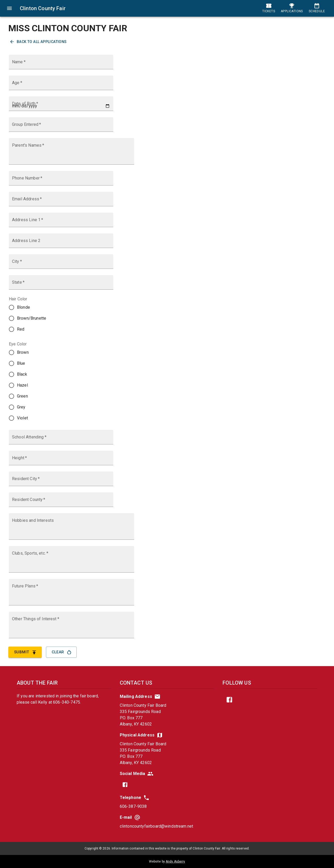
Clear (61, 652)
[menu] (9, 8)
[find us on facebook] (125, 785)
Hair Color (18, 299)
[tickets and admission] (269, 8)
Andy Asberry (175, 861)
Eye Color (18, 344)
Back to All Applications (39, 42)
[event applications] (292, 8)
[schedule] (317, 8)
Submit (25, 652)
